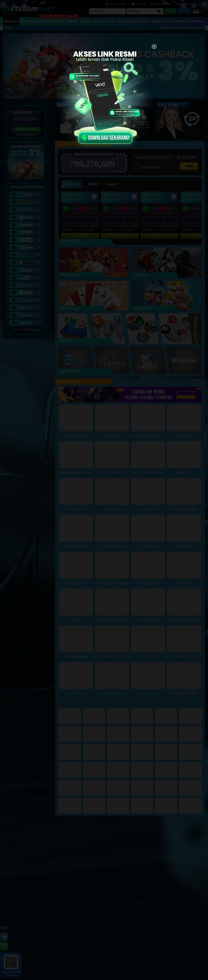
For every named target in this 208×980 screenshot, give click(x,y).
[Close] (154, 47)
